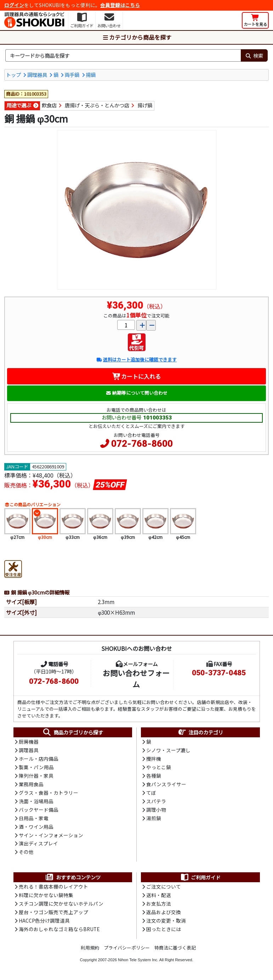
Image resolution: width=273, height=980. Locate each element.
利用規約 (90, 950)
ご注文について (164, 889)
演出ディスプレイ (38, 845)
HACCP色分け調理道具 (44, 923)
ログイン (14, 5)
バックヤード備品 (39, 811)
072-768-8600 (142, 444)
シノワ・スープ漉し (168, 750)
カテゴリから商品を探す (137, 37)
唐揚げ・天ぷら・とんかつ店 (97, 105)
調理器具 (37, 75)
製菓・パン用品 (36, 768)
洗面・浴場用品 (36, 802)
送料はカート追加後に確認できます (136, 360)
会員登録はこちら (120, 5)
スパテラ (156, 802)
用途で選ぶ (19, 105)
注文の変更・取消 (166, 923)
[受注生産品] (13, 568)
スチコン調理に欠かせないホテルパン (61, 906)
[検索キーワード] (123, 56)
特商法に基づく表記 (175, 950)
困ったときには (164, 932)
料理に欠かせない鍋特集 (46, 897)
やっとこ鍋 (159, 768)
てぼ (151, 794)
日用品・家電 (34, 820)
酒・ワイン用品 (36, 828)
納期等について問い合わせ (136, 393)
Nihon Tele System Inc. (138, 963)
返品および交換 (164, 915)
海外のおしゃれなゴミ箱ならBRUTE (59, 932)
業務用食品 (31, 785)
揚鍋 (91, 75)
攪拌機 (154, 759)
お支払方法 (159, 906)
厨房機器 (29, 742)
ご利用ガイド (200, 879)
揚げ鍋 (145, 105)
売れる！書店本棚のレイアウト (53, 889)
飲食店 (49, 105)
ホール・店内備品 (39, 759)
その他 (26, 854)
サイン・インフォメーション (51, 837)
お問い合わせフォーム (136, 678)
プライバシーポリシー (127, 950)
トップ (13, 75)
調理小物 (156, 811)
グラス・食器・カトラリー (49, 794)
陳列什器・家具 (36, 776)
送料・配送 (159, 897)
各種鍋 (154, 776)
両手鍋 (72, 75)
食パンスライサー (166, 785)
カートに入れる (136, 376)
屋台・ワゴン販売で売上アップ (53, 915)
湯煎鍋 (154, 820)
